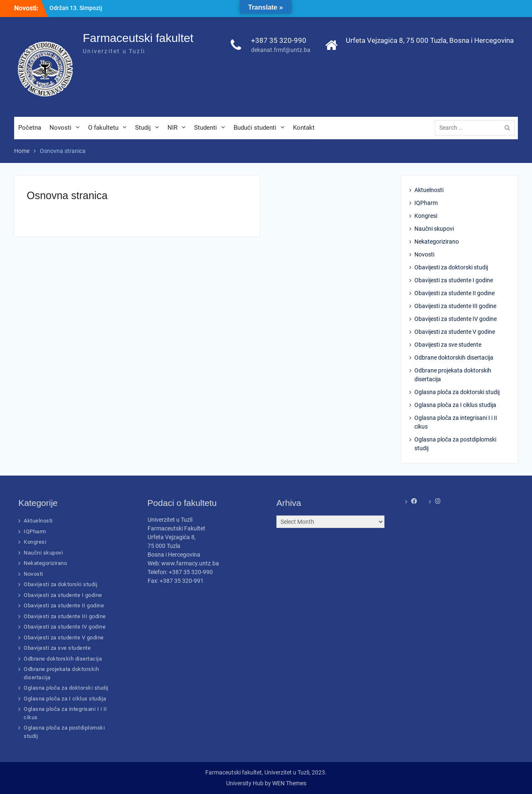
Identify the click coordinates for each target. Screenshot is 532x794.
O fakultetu (103, 128)
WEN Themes (289, 783)
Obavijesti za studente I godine (454, 280)
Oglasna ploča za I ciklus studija (455, 405)
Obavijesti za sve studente (448, 345)
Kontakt (304, 128)
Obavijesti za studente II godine (454, 293)
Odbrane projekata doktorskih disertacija (453, 375)
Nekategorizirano (437, 242)
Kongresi (426, 216)
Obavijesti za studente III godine (455, 306)
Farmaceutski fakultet (138, 38)
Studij (143, 128)
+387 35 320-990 (279, 40)
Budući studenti (255, 128)
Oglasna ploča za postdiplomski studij (455, 444)
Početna (30, 128)
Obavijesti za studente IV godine (456, 319)
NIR (172, 128)
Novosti (60, 128)
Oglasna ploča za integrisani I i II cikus (456, 422)
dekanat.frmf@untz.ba (281, 50)
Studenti (206, 128)
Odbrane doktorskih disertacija (454, 358)
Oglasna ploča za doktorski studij (457, 392)
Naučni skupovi (434, 229)
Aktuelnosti (429, 190)
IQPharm (426, 203)
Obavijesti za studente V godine (455, 332)
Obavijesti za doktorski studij (451, 267)
